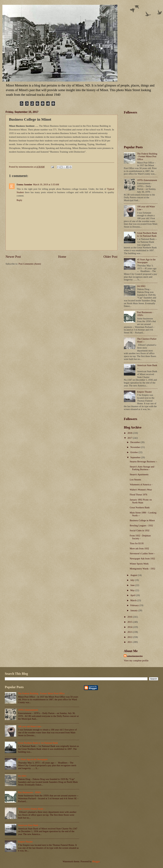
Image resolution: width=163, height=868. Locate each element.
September (136, 457)
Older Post (110, 257)
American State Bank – (29, 825)
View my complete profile (136, 661)
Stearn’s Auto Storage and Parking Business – (142, 468)
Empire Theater (144, 392)
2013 (130, 632)
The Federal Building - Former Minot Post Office (147, 156)
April (133, 595)
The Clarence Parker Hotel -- (32, 809)
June (133, 585)
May (133, 590)
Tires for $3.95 (137, 543)
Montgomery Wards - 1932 (142, 569)
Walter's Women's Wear (141, 490)
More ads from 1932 (139, 549)
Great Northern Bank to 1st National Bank (147, 234)
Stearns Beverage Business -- (144, 462)
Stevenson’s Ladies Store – (142, 553)
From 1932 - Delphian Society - (140, 537)
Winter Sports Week (139, 564)
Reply (19, 200)
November (136, 447)
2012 (130, 637)
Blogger (96, 861)
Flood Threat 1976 (138, 495)
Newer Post (13, 257)
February (135, 605)
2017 (130, 438)
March (134, 600)
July (132, 580)
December (135, 442)
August (134, 575)
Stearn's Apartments (139, 474)
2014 (130, 627)
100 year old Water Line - (30, 726)
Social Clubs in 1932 (140, 530)
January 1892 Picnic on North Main (141, 501)
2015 (130, 622)
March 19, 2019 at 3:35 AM (46, 184)
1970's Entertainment (147, 180)
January (134, 610)
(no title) (141, 286)
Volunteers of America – (141, 485)
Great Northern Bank (140, 507)
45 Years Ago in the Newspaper (146, 261)
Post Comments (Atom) (30, 264)
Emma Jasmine (24, 184)
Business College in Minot (142, 520)
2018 (130, 433)
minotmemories (135, 656)
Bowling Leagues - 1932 (141, 526)
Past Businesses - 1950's (29, 792)
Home (62, 257)
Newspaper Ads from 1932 (142, 559)
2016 (130, 617)
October (134, 452)
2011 (130, 642)
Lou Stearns (135, 480)
